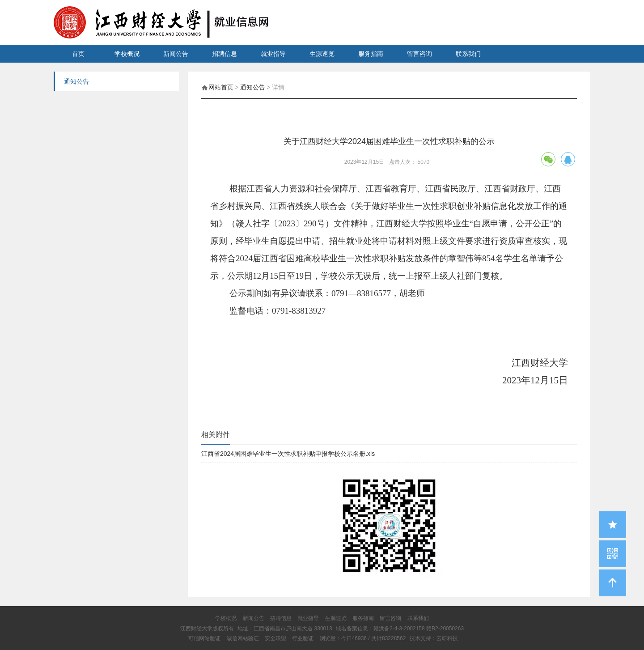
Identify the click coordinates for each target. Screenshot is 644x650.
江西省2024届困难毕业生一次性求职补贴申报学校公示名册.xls (288, 454)
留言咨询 (419, 54)
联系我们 (468, 54)
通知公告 (253, 87)
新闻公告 (176, 54)
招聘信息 (225, 54)
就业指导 (273, 54)
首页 (78, 54)
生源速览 (322, 54)
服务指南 (371, 54)
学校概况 (127, 54)
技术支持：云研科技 (434, 638)
